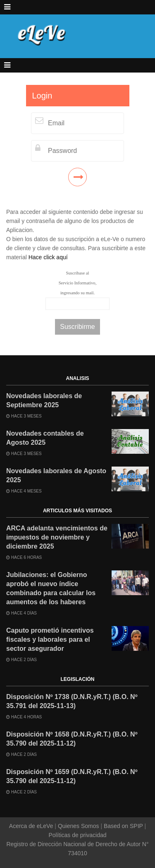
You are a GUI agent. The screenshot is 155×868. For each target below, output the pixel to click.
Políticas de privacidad (77, 835)
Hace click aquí (48, 257)
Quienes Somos (78, 826)
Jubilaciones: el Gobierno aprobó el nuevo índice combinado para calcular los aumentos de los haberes (51, 588)
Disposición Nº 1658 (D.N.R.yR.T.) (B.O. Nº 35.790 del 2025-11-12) (72, 739)
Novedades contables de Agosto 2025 (45, 438)
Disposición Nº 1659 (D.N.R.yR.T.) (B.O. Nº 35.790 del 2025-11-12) (72, 776)
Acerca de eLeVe (32, 826)
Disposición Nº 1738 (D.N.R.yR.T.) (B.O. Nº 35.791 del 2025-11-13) (72, 701)
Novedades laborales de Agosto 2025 (56, 475)
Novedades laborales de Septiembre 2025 (44, 400)
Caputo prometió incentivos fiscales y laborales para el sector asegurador (50, 639)
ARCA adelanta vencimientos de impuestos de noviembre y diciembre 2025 (57, 537)
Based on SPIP (123, 826)
